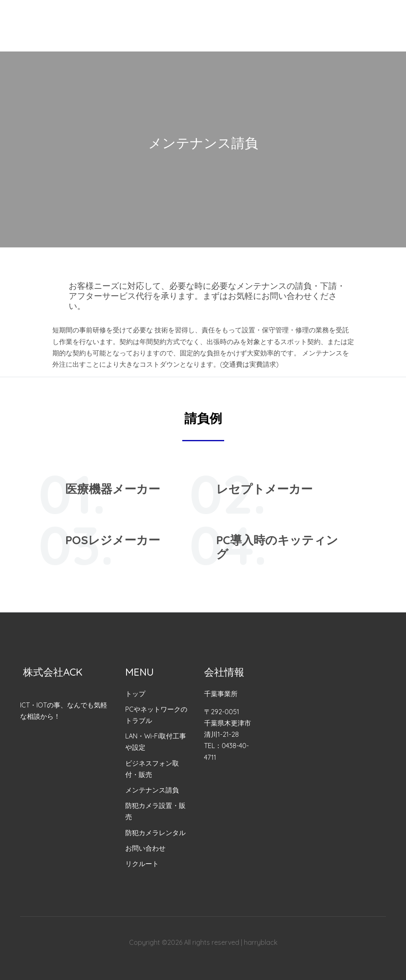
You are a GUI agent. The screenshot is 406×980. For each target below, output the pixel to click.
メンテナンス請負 (152, 790)
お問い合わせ (145, 848)
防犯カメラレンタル (155, 833)
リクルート (142, 864)
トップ (135, 694)
